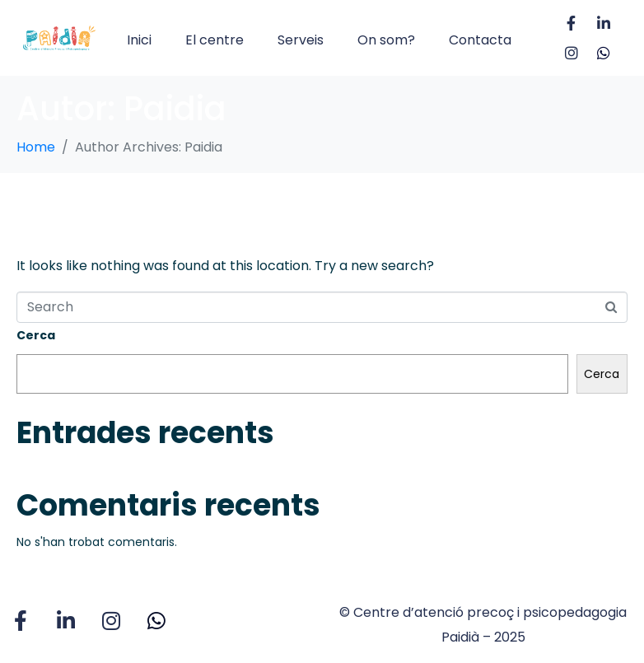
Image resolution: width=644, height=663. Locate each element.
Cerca (36, 335)
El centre (215, 40)
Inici (139, 40)
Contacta (480, 40)
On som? (386, 40)
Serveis (301, 40)
